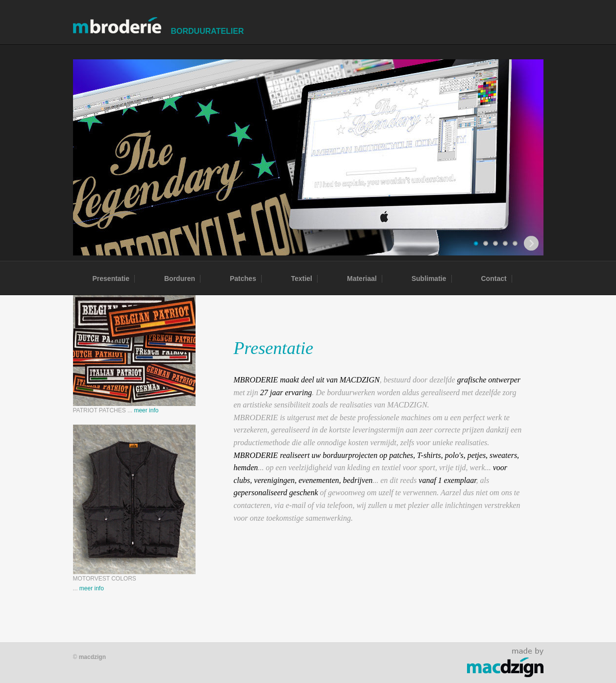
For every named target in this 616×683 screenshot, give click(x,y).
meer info (146, 410)
